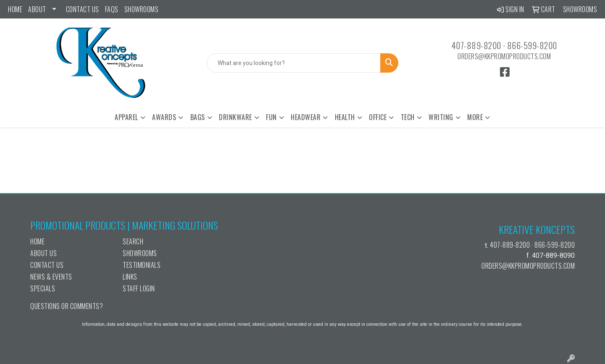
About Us (43, 253)
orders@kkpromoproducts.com (504, 56)
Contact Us (83, 9)
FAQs (112, 9)
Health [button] (345, 117)
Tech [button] (408, 117)
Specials (43, 288)
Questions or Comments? (67, 306)
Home (15, 9)
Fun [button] (271, 117)
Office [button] (378, 117)
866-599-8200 (532, 45)
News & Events (51, 277)
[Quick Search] (294, 63)
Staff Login (139, 288)
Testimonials (142, 265)
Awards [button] (164, 117)
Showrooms (142, 9)
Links (130, 277)
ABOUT (37, 9)
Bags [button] (198, 117)
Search (133, 241)
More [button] (475, 117)
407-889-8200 (476, 45)
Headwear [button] (306, 117)
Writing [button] (441, 117)
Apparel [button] (126, 117)
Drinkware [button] (235, 117)
